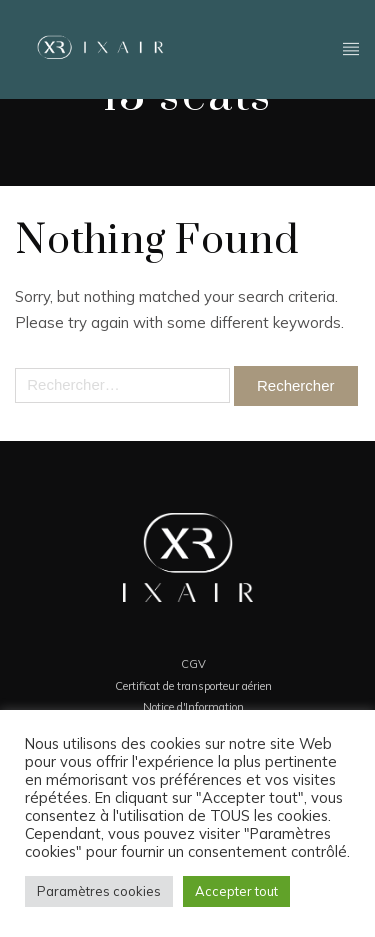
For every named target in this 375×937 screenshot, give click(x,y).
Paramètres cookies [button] (99, 891)
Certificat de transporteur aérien (193, 686)
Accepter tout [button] (236, 891)
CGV (193, 664)
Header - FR (351, 47)
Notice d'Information (193, 707)
